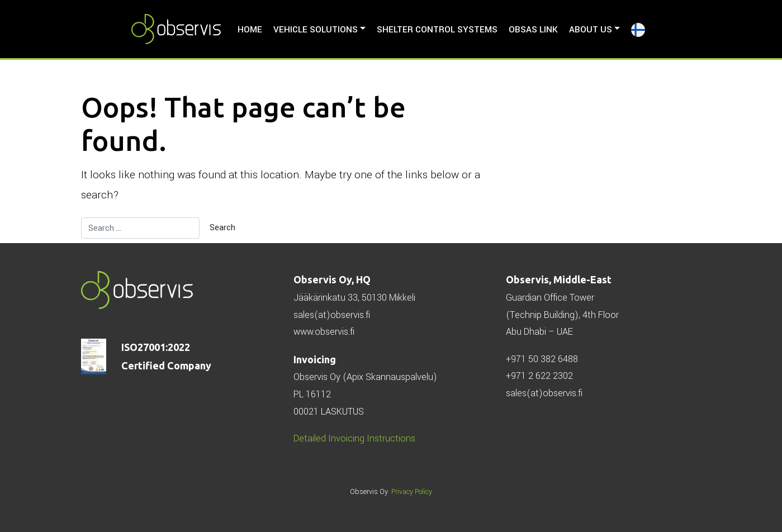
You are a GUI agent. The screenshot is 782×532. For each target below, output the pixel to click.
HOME (250, 30)
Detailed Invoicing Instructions (354, 438)
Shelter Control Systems (437, 30)
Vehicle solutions (316, 30)
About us (591, 30)
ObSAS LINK (533, 30)
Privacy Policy (412, 492)
